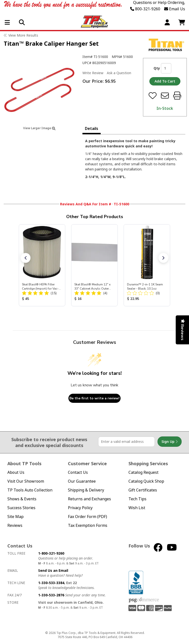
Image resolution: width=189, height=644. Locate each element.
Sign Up (170, 442)
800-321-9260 (145, 9)
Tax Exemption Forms (88, 525)
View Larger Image (39, 128)
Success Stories (21, 508)
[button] (26, 258)
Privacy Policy (80, 508)
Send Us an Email (53, 570)
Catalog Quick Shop (146, 481)
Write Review (93, 73)
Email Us (175, 9)
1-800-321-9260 (51, 553)
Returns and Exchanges (89, 499)
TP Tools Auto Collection (30, 490)
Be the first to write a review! (94, 398)
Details (92, 128)
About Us (16, 472)
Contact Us (78, 472)
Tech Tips (137, 499)
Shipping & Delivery (86, 490)
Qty (157, 68)
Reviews (15, 525)
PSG (144, 600)
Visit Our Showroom (26, 481)
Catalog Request (143, 472)
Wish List (137, 508)
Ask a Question (119, 73)
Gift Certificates (143, 490)
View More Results (23, 35)
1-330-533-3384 (51, 583)
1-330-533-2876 (51, 595)
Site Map (16, 517)
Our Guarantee (82, 481)
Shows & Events (22, 499)
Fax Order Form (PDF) (87, 517)
